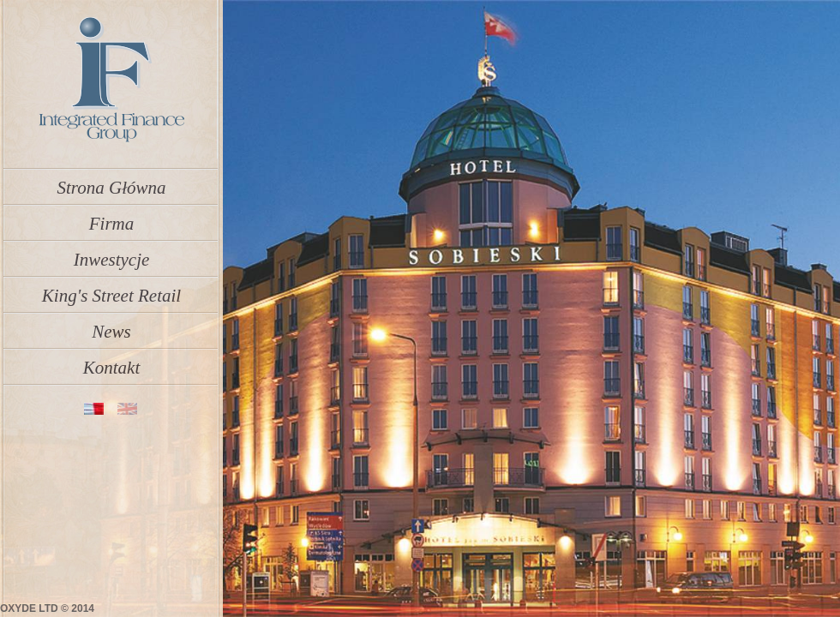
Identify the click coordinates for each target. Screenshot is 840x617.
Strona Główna (112, 183)
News (111, 326)
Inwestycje (112, 255)
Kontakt (112, 362)
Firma (112, 219)
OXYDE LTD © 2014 (47, 608)
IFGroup (111, 80)
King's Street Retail (111, 291)
